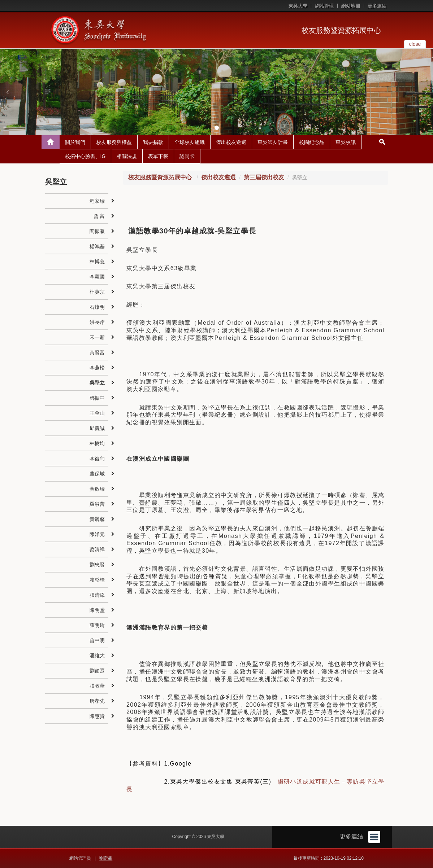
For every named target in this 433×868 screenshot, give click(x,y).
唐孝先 (97, 701)
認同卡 (187, 156)
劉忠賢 (97, 565)
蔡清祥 (97, 549)
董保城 (97, 474)
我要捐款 (153, 142)
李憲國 (97, 277)
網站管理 (324, 6)
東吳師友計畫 (273, 142)
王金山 (97, 413)
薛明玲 (97, 625)
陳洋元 (97, 534)
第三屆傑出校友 (264, 177)
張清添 (97, 595)
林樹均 (97, 443)
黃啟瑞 (97, 489)
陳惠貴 (97, 716)
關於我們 (75, 142)
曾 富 (99, 216)
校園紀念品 (312, 142)
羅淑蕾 (97, 504)
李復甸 (97, 459)
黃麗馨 (97, 519)
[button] (7, 92)
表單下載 (158, 156)
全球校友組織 (190, 142)
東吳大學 (298, 6)
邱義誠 (97, 428)
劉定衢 (106, 858)
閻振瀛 (97, 231)
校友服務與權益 (114, 142)
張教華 (97, 686)
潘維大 (97, 656)
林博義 (97, 262)
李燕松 (97, 368)
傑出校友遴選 (231, 142)
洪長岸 (97, 322)
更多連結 (377, 6)
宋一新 (97, 337)
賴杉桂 (97, 580)
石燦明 (97, 307)
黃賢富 (97, 352)
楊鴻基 (97, 246)
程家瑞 (97, 201)
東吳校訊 (346, 142)
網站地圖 (351, 6)
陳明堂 (97, 610)
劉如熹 (97, 671)
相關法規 (127, 156)
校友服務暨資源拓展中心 (341, 30)
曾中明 (97, 640)
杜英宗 (97, 292)
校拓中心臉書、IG (85, 156)
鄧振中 (97, 398)
